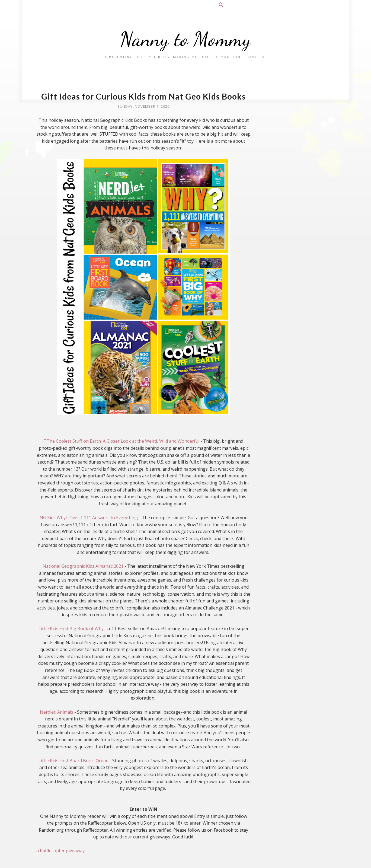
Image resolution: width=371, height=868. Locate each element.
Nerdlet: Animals (57, 712)
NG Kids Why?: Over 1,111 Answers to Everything (89, 518)
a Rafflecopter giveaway (60, 851)
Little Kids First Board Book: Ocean (73, 761)
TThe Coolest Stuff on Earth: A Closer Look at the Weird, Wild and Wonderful (121, 441)
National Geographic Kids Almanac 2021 (83, 566)
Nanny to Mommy (185, 39)
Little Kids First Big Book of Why (71, 628)
